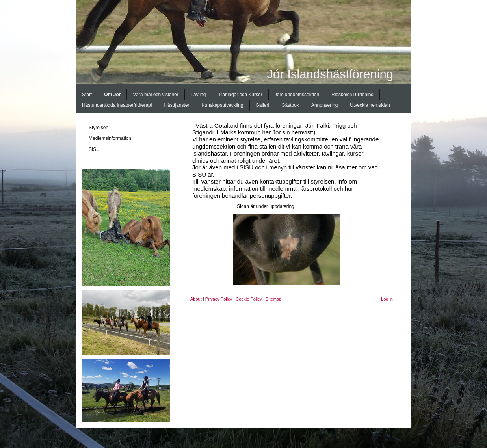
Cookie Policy (249, 299)
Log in (387, 299)
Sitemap (273, 299)
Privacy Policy (219, 299)
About (196, 299)
